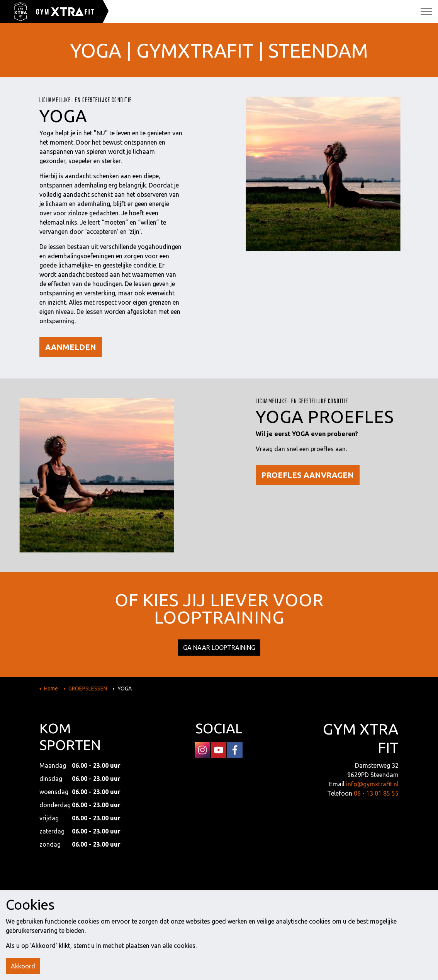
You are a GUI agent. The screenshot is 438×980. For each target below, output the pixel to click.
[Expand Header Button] (426, 12)
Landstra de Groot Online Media (358, 899)
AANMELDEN (71, 347)
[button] (219, 931)
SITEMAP (219, 899)
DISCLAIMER (247, 899)
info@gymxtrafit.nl (372, 784)
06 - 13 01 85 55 (376, 793)
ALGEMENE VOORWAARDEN (120, 899)
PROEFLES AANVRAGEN (308, 475)
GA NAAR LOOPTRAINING (219, 648)
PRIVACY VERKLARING (180, 899)
